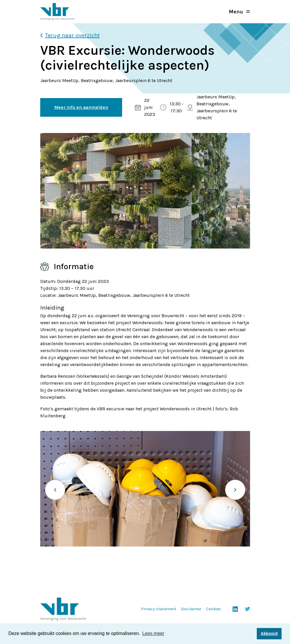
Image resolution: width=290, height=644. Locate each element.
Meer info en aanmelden (81, 107)
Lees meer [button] (153, 633)
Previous (55, 490)
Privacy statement (159, 609)
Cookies (213, 609)
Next (235, 490)
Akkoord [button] (269, 634)
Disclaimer (191, 609)
